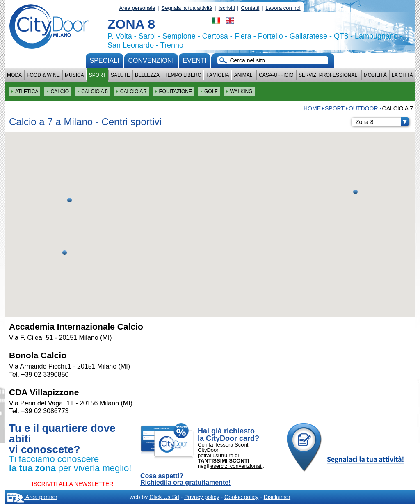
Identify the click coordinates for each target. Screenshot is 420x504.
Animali (244, 75)
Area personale (137, 8)
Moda (14, 75)
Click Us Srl (164, 497)
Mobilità (375, 75)
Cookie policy (241, 497)
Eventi (195, 61)
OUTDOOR (363, 108)
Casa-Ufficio (276, 75)
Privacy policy (202, 497)
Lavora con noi (283, 8)
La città (402, 75)
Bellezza (147, 75)
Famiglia (218, 75)
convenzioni (151, 61)
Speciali (105, 61)
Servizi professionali (329, 75)
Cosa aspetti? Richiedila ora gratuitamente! (186, 479)
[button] (65, 253)
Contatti (250, 8)
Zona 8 (382, 122)
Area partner (32, 497)
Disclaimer (277, 497)
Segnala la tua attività (187, 8)
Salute (120, 75)
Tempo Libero (183, 75)
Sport (97, 75)
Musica (74, 75)
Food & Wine (43, 75)
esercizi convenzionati (236, 466)
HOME (312, 108)
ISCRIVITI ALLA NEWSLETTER (72, 484)
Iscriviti (227, 8)
